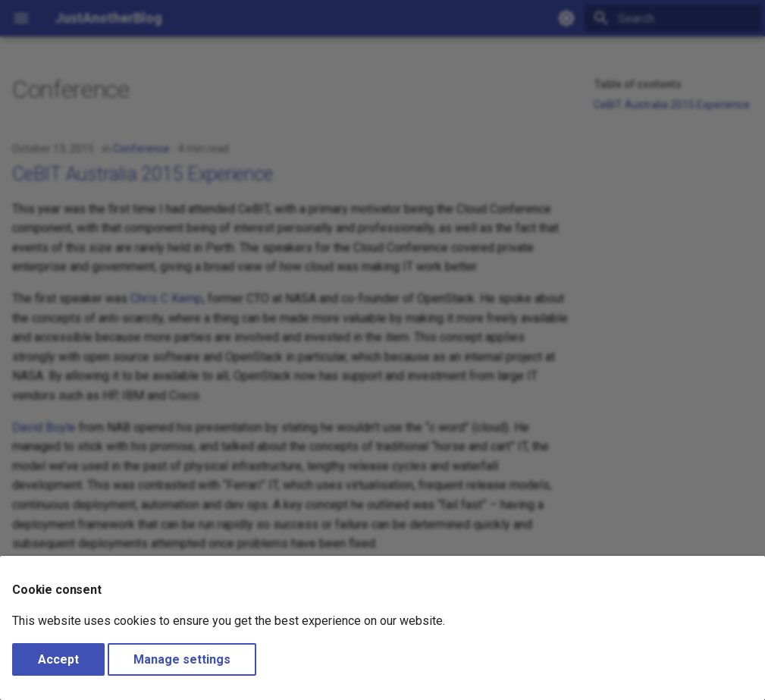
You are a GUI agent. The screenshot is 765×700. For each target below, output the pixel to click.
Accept (58, 659)
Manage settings (182, 659)
